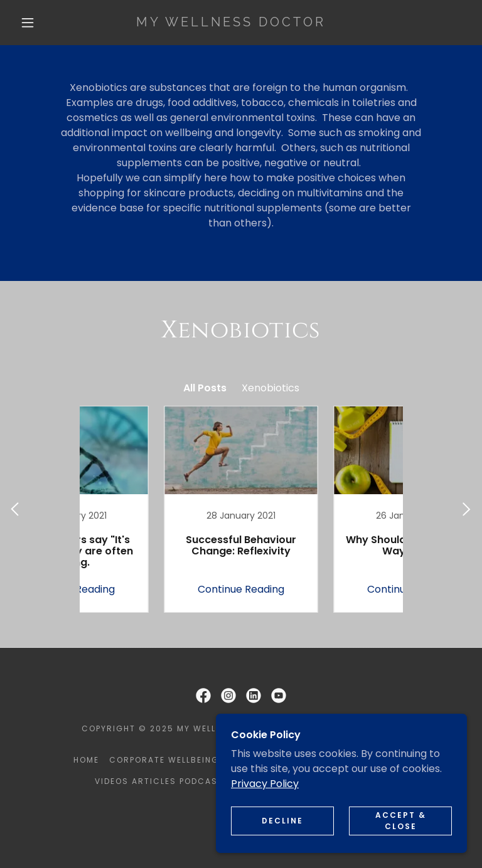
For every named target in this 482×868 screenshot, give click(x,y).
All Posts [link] (205, 388)
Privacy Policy (265, 784)
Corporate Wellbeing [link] (164, 760)
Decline (282, 821)
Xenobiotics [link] (270, 388)
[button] (28, 23)
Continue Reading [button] (156, 589)
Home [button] (86, 760)
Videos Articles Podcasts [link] (162, 781)
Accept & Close (401, 821)
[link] (231, 23)
